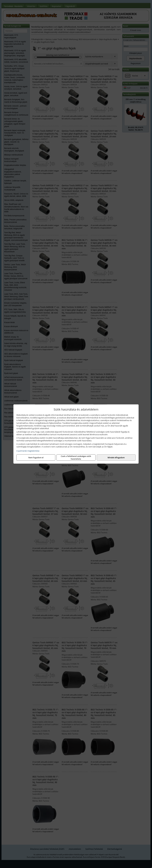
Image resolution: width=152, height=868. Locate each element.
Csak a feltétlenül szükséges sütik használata (76, 457)
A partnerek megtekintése (28, 451)
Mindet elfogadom (116, 457)
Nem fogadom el (36, 457)
